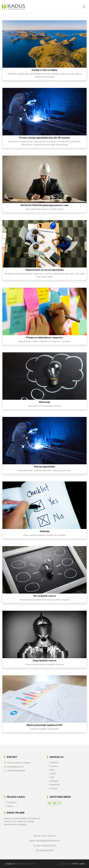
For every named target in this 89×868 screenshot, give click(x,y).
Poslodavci (10, 802)
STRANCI (53, 781)
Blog (51, 770)
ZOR (51, 777)
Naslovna (53, 763)
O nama (52, 766)
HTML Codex (79, 864)
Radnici (9, 806)
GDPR (51, 774)
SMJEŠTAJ (53, 785)
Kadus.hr (11, 864)
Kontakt (52, 789)
